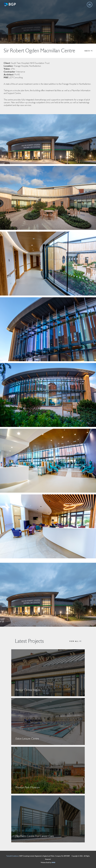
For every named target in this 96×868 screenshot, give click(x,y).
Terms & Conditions (12, 856)
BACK (88, 51)
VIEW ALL (75, 641)
